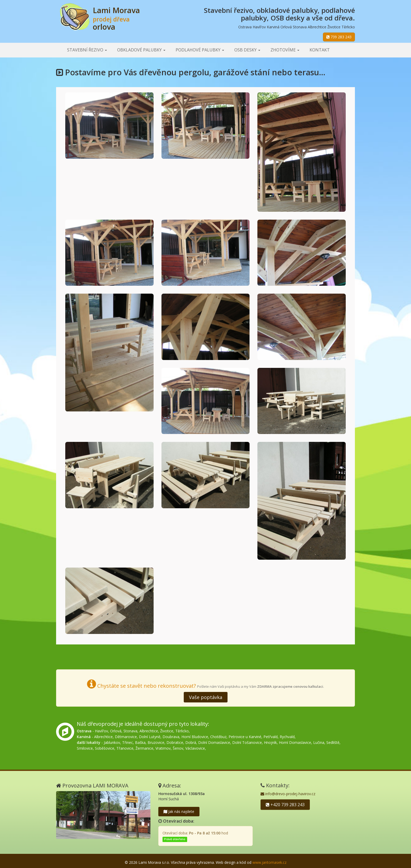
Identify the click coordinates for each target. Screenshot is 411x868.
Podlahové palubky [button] (200, 50)
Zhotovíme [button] (285, 50)
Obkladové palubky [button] (141, 50)
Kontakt (320, 50)
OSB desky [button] (247, 50)
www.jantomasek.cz (269, 862)
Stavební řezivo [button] (87, 50)
